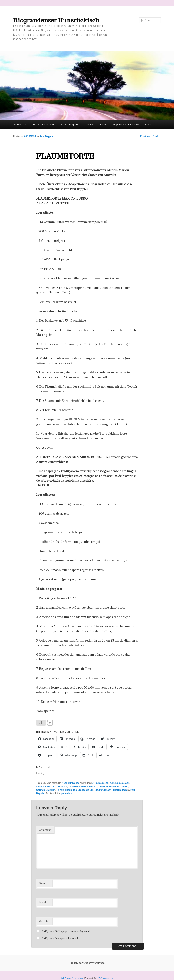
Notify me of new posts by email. (59, 938)
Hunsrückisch (64, 790)
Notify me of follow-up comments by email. (66, 931)
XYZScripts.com (105, 978)
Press (90, 125)
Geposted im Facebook (126, 125)
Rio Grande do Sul (83, 790)
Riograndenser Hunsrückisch (56, 20)
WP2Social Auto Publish (73, 978)
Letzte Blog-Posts (71, 125)
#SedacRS (61, 786)
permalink (67, 793)
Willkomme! (21, 125)
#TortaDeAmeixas (78, 786)
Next (157, 136)
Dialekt (124, 786)
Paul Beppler (47, 136)
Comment (46, 830)
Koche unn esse (71, 783)
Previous (144, 136)
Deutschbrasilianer (109, 786)
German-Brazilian (46, 790)
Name (43, 883)
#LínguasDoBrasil (119, 783)
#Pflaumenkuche (45, 786)
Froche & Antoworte (44, 125)
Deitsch (93, 786)
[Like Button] (41, 723)
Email (42, 902)
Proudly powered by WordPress (87, 963)
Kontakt (149, 125)
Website (44, 921)
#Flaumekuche (100, 783)
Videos (103, 125)
